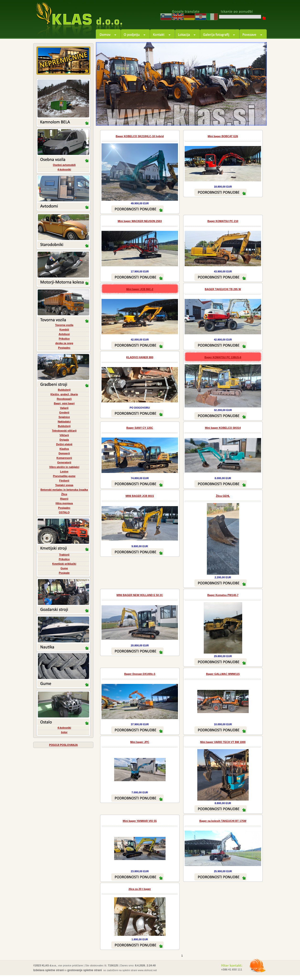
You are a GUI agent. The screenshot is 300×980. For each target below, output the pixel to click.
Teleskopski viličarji (64, 431)
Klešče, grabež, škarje (64, 394)
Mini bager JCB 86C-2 (140, 289)
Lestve (64, 471)
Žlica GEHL (223, 496)
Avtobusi (64, 334)
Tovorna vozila (64, 325)
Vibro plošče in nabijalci (64, 467)
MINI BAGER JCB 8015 (140, 496)
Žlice (64, 494)
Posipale (64, 573)
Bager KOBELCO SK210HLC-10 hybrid (140, 136)
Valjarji (64, 408)
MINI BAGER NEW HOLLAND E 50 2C (140, 595)
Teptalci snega (64, 485)
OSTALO (64, 512)
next (258, 117)
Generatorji (64, 462)
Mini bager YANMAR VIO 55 (140, 821)
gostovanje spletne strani (85, 970)
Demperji (64, 453)
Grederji (64, 412)
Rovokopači (64, 399)
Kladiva (64, 449)
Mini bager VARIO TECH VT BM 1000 (223, 742)
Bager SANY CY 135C (140, 428)
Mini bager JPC (140, 742)
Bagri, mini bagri (64, 403)
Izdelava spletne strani (48, 970)
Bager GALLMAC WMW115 (223, 674)
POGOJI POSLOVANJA (63, 745)
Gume (64, 568)
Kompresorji (64, 458)
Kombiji (64, 330)
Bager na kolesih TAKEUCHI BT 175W (223, 821)
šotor (64, 732)
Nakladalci (64, 422)
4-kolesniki (64, 169)
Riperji (64, 499)
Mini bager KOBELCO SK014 (223, 428)
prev (245, 117)
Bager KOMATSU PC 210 (223, 221)
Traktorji (64, 555)
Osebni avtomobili (64, 165)
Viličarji (64, 435)
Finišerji (64, 481)
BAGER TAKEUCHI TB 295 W (223, 289)
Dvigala (64, 440)
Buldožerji (64, 390)
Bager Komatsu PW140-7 (223, 595)
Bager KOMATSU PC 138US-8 (223, 357)
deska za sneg (64, 343)
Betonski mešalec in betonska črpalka (64, 490)
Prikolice (64, 339)
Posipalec (64, 348)
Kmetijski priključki (64, 564)
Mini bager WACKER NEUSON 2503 (140, 221)
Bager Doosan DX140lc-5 (140, 674)
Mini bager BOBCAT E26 (223, 136)
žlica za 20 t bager (140, 889)
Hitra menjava (64, 503)
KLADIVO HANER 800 (140, 357)
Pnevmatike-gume (64, 476)
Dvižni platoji (64, 444)
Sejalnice (64, 417)
